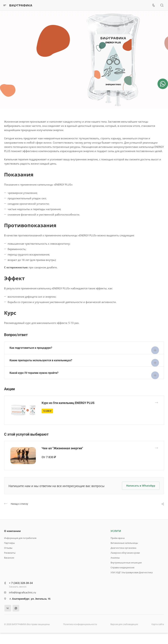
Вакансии (9, 558)
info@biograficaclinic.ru (23, 592)
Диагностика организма (123, 548)
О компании (12, 531)
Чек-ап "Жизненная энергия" (62, 448)
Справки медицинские (122, 567)
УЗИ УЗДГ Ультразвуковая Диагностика (132, 572)
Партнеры (9, 543)
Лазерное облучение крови (125, 553)
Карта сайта (158, 624)
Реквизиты (10, 553)
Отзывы (8, 548)
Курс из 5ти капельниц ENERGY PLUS (68, 403)
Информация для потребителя (20, 538)
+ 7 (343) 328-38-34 (21, 583)
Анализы (115, 558)
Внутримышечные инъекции (126, 563)
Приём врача (118, 538)
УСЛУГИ (116, 531)
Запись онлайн (18, 67)
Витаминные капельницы (124, 543)
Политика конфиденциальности (80, 624)
